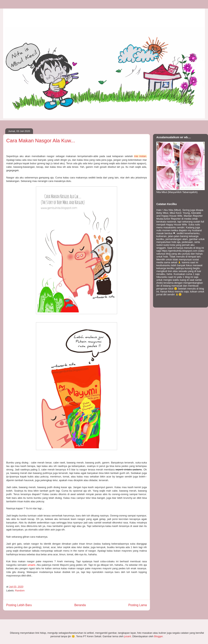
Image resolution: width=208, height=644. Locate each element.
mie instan (140, 156)
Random (20, 591)
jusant (128, 636)
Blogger (158, 636)
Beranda (80, 605)
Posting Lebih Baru (19, 605)
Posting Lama (138, 605)
